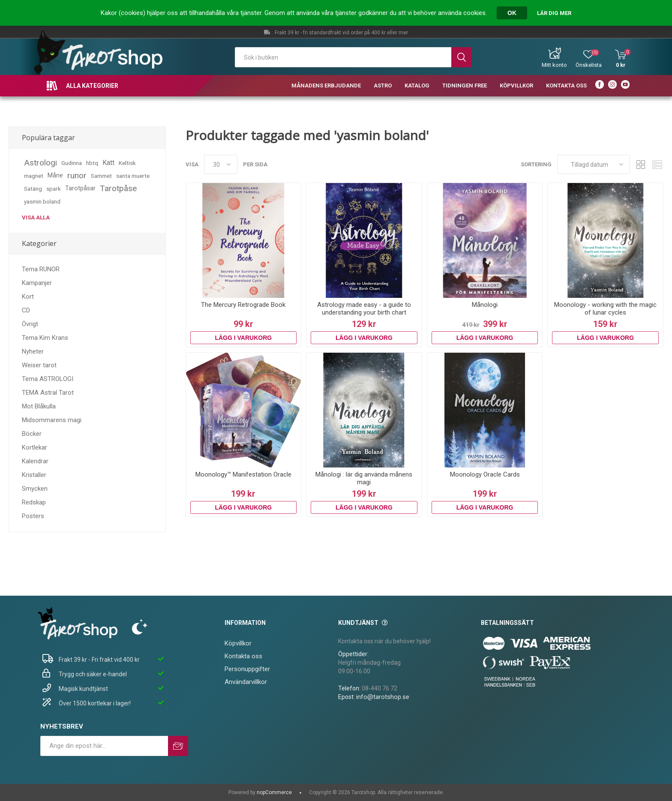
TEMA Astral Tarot (48, 393)
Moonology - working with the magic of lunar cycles (605, 309)
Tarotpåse (118, 188)
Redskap (34, 502)
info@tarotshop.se (383, 697)
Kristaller (34, 475)
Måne (55, 175)
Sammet (101, 176)
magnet (34, 176)
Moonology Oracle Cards (485, 474)
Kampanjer (37, 283)
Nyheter (33, 351)
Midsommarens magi (52, 420)
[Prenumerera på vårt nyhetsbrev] (104, 746)
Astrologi (40, 163)
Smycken (35, 489)
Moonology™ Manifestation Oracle (243, 474)
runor (77, 175)
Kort (28, 297)
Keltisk (127, 163)
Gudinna (72, 163)
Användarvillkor (246, 682)
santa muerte (133, 176)
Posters (33, 516)
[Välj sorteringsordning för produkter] (594, 164)
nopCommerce (274, 792)
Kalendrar (35, 461)
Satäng (33, 189)
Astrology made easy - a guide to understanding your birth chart (364, 309)
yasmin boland (42, 201)
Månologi (485, 305)
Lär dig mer (554, 13)
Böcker (32, 434)
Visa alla (36, 217)
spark (54, 189)
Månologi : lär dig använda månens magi (364, 478)
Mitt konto (554, 65)
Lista (657, 164)
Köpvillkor (238, 643)
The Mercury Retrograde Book (243, 305)
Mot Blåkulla (39, 406)
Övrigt (30, 324)
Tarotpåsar (80, 188)
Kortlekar (34, 447)
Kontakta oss (243, 656)
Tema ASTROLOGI (48, 379)
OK (512, 13)
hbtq (92, 163)
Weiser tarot (39, 365)
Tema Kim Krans (45, 338)
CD (26, 310)
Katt (108, 163)
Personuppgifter (247, 669)
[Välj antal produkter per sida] (221, 164)
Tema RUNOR (41, 269)
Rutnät (641, 164)
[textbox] (343, 57)
